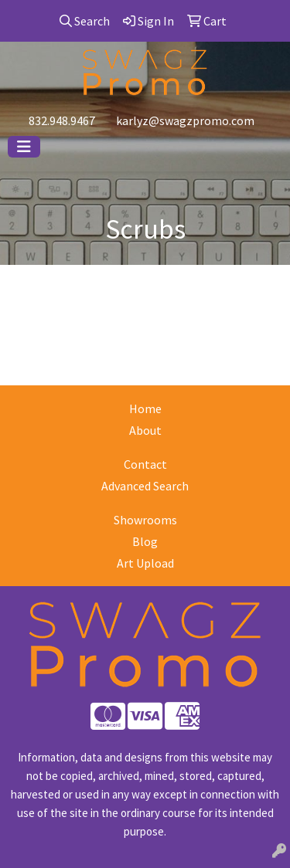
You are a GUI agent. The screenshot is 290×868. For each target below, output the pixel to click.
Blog (145, 541)
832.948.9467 (62, 120)
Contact (145, 464)
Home (145, 409)
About (145, 430)
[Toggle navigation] (24, 147)
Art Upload (145, 563)
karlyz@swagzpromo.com (185, 120)
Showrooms (145, 520)
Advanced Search (145, 486)
